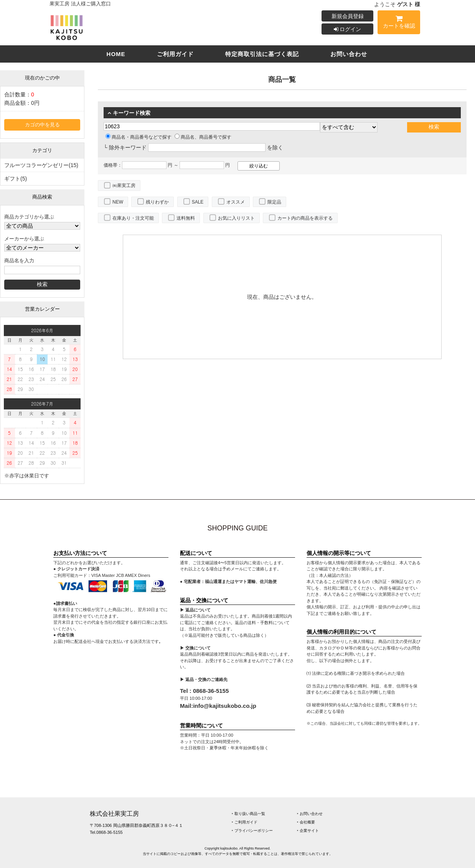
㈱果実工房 (124, 186)
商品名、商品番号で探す (203, 137)
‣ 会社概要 (306, 822)
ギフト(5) (16, 179)
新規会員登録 (348, 16)
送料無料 (186, 218)
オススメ (236, 202)
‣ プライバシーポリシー (252, 831)
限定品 (274, 202)
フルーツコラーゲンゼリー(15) (41, 165)
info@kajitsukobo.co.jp (225, 706)
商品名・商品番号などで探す (139, 137)
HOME (116, 54)
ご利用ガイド (175, 54)
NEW (118, 202)
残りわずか (157, 202)
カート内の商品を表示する (305, 218)
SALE (198, 202)
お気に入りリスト (236, 218)
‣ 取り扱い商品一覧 (248, 814)
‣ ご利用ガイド (245, 822)
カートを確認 (399, 23)
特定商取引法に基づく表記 (262, 54)
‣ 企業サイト (308, 831)
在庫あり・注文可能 (133, 218)
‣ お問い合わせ (310, 814)
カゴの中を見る (42, 125)
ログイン (348, 29)
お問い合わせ (349, 54)
